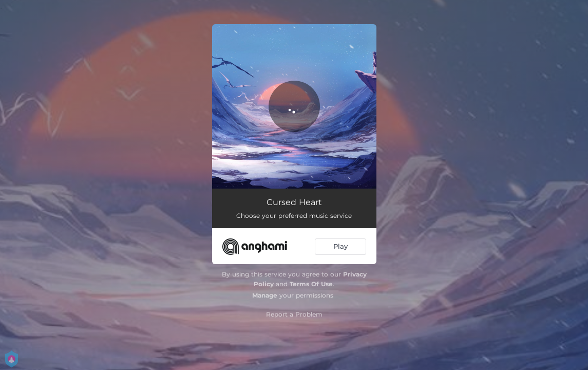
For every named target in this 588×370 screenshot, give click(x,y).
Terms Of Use (311, 284)
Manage (265, 295)
